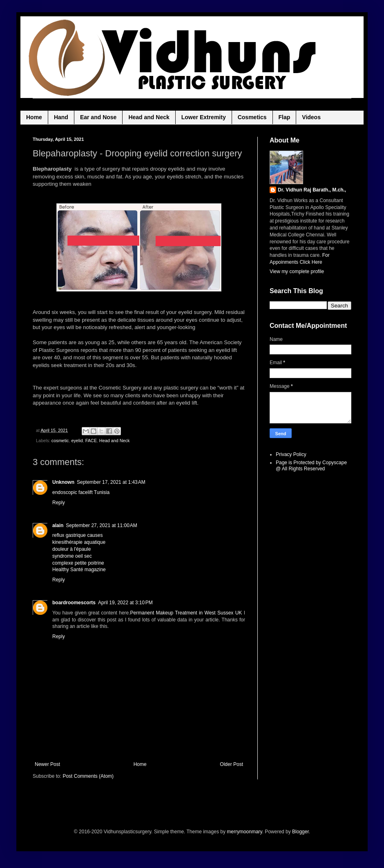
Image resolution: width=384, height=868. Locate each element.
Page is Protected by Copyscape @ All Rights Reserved (311, 465)
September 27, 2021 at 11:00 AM (101, 525)
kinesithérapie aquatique (79, 542)
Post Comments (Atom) (88, 776)
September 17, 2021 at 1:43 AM (111, 482)
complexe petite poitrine (78, 563)
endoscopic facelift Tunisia (81, 492)
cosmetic (60, 441)
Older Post (231, 764)
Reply (59, 503)
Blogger (300, 832)
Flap (285, 117)
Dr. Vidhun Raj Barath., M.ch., (312, 190)
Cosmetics (252, 117)
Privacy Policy (291, 454)
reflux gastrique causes (77, 535)
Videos (311, 117)
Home (34, 117)
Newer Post (47, 764)
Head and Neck (149, 117)
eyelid (77, 441)
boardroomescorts (74, 603)
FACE (91, 441)
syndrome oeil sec (72, 556)
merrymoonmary (244, 832)
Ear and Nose (98, 117)
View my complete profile (297, 272)
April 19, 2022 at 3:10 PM (125, 603)
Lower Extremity (204, 117)
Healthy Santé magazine (79, 570)
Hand (61, 117)
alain (58, 525)
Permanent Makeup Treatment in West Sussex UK (186, 613)
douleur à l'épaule (71, 549)
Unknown (63, 482)
